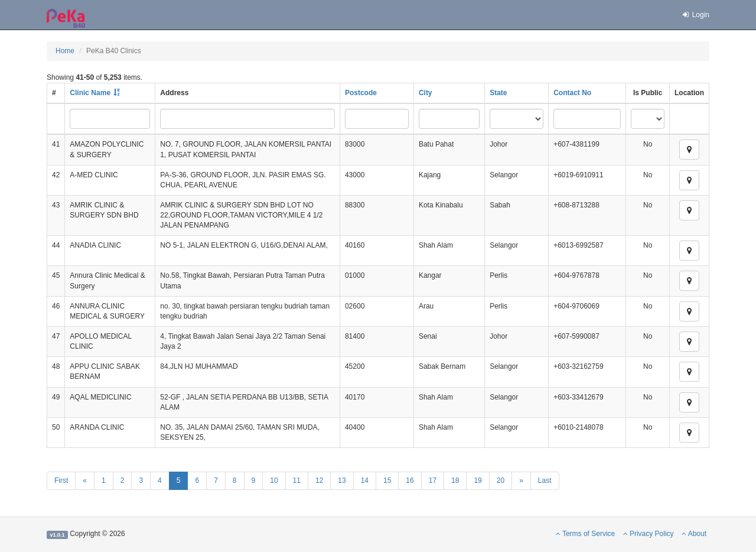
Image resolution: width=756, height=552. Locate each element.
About (694, 534)
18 (455, 480)
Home (65, 51)
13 (342, 480)
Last (545, 480)
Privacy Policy (649, 534)
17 (433, 480)
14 (365, 480)
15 (387, 480)
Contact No (572, 93)
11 (297, 480)
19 (478, 480)
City (426, 93)
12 (319, 480)
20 (501, 480)
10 (274, 480)
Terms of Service (585, 534)
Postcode (361, 93)
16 (410, 480)
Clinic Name (90, 93)
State (498, 93)
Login (695, 15)
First (61, 480)
